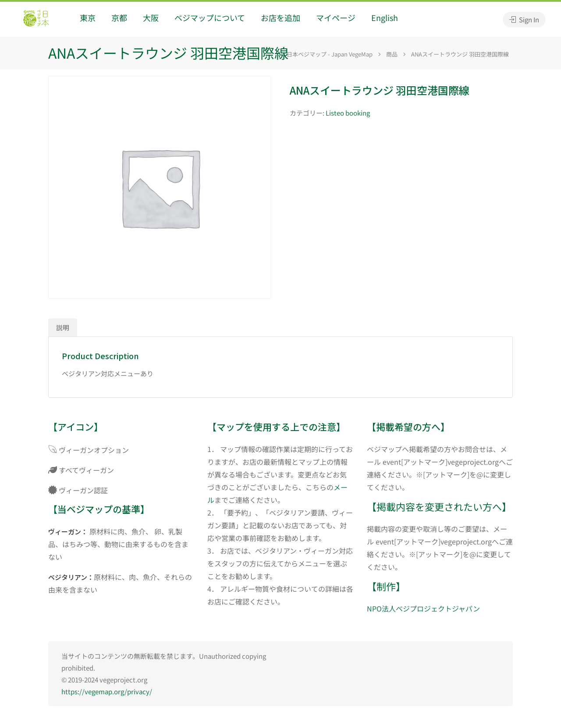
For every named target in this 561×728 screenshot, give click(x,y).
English (385, 18)
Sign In (524, 19)
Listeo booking (348, 113)
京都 (119, 18)
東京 (88, 18)
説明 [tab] (63, 327)
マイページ (336, 18)
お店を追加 (280, 18)
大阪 (151, 18)
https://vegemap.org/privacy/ (107, 691)
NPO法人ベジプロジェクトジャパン (423, 608)
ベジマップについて (210, 18)
